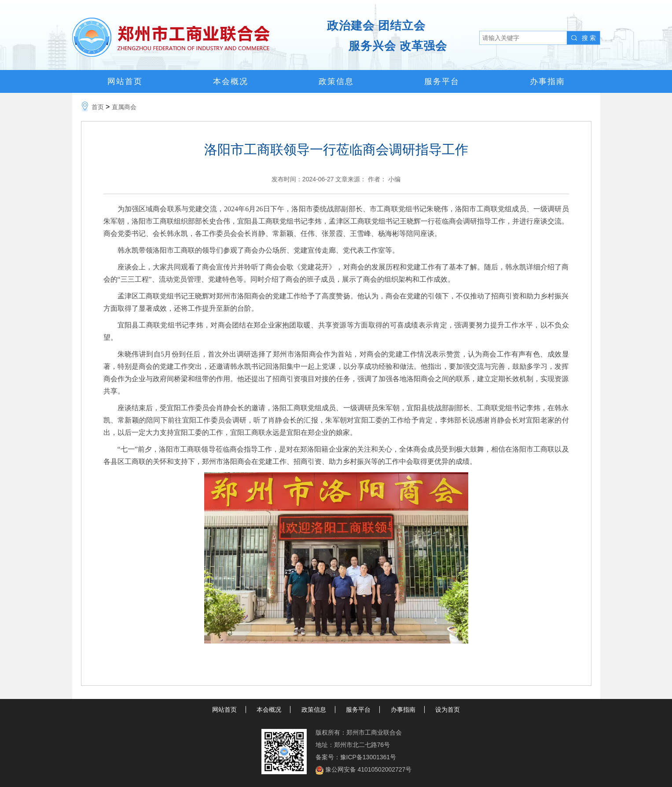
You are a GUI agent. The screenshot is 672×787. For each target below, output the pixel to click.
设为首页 (448, 710)
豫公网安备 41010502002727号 (369, 769)
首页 (98, 107)
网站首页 (125, 81)
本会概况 (231, 81)
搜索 (590, 38)
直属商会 (124, 107)
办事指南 (547, 81)
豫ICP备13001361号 (368, 757)
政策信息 (336, 81)
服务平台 (442, 81)
